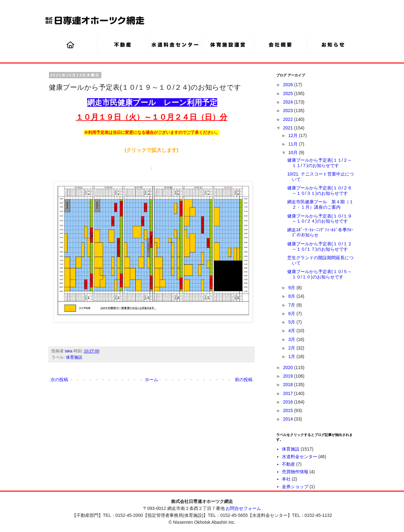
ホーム (151, 380)
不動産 (288, 464)
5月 (292, 322)
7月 (292, 305)
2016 (289, 402)
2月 (292, 348)
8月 (292, 296)
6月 (292, 314)
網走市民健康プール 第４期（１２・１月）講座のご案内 (320, 204)
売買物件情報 (295, 472)
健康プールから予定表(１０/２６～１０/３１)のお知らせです (320, 191)
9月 (292, 288)
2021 (289, 128)
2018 (289, 385)
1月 (292, 356)
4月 (292, 331)
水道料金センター (300, 457)
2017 (289, 393)
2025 (289, 93)
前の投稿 (244, 380)
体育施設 (74, 357)
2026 (289, 85)
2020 (289, 368)
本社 (286, 479)
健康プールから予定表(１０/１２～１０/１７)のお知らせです (320, 246)
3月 (292, 339)
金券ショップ (295, 487)
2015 (289, 410)
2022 (289, 119)
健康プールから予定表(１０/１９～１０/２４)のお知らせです (320, 219)
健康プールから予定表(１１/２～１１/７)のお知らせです (320, 163)
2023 (289, 111)
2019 (289, 376)
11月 (293, 144)
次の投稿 (59, 380)
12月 (293, 135)
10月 (293, 152)
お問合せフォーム (243, 508)
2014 (289, 419)
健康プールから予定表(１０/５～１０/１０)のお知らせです (320, 274)
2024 (289, 102)
